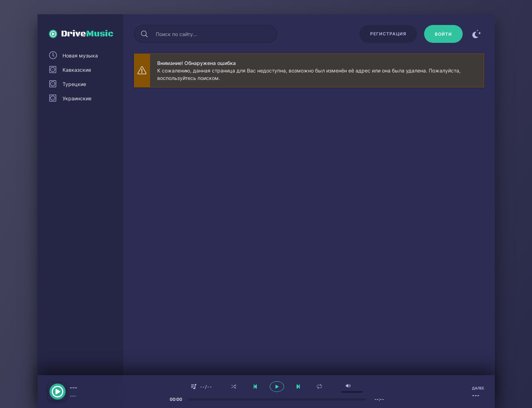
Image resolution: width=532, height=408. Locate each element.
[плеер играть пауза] (277, 387)
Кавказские (77, 70)
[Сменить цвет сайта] (477, 34)
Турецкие (74, 84)
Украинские (77, 98)
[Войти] (443, 34)
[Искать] (145, 34)
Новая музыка (80, 56)
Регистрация (388, 34)
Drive (87, 34)
